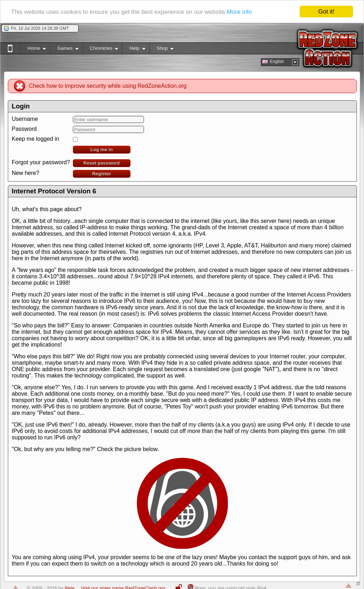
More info (239, 12)
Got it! (326, 12)
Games (64, 50)
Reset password (102, 163)
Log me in (101, 149)
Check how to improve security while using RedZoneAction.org (108, 86)
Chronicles (100, 50)
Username (25, 119)
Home (33, 50)
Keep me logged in (35, 139)
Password (24, 129)
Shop (162, 50)
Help (133, 50)
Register (101, 174)
